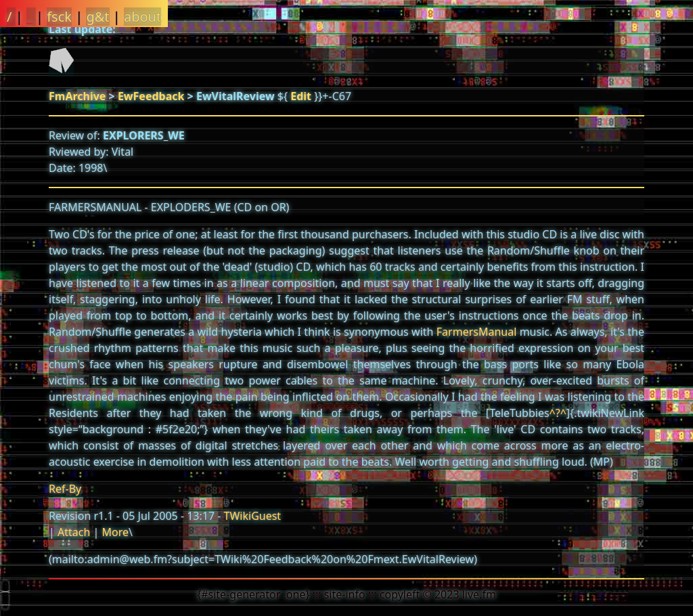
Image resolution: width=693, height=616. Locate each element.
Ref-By (65, 489)
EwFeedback (151, 96)
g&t (97, 17)
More (115, 532)
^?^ (558, 413)
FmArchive (77, 96)
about (142, 17)
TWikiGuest (253, 516)
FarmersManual (477, 332)
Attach (74, 532)
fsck (59, 17)
